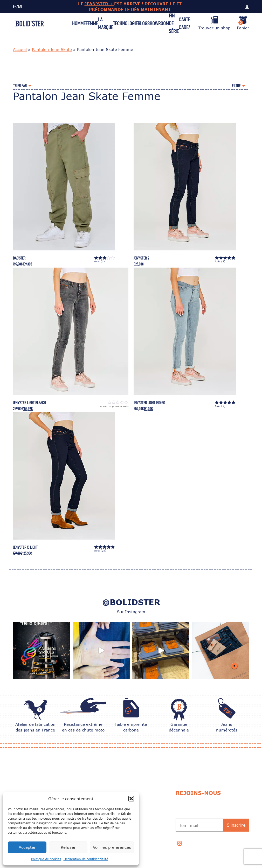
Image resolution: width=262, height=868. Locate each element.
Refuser (68, 847)
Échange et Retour (90, 791)
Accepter (27, 847)
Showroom (158, 23)
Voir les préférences (112, 847)
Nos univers (85, 778)
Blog (143, 23)
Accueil (20, 49)
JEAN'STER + (99, 4)
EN (20, 7)
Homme (79, 23)
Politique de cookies (46, 859)
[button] (131, 799)
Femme (92, 23)
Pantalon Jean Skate (52, 49)
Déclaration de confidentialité (86, 859)
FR (15, 7)
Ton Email (189, 825)
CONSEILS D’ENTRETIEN (140, 791)
